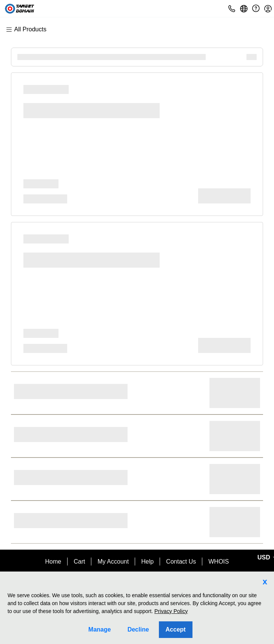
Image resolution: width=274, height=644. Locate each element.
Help (147, 562)
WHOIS (219, 562)
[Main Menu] (30, 29)
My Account (113, 562)
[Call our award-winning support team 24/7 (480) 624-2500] (256, 8)
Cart (79, 562)
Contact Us (181, 562)
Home (53, 562)
